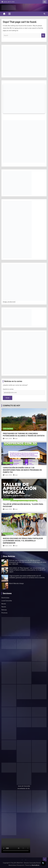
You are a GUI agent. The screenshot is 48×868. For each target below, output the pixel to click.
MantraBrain (36, 865)
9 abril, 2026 (7, 439)
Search (43, 35)
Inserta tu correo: (8, 389)
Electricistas (5, 598)
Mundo (4, 604)
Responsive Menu (45, 2)
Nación (4, 607)
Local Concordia (8, 429)
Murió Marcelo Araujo (16, 583)
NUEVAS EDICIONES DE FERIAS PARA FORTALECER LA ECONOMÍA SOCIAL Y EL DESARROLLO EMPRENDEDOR (23, 541)
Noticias (4, 610)
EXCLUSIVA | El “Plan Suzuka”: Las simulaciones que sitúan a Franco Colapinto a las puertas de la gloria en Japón (27, 570)
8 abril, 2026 (7, 509)
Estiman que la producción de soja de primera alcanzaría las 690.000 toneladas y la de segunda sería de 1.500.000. (28, 562)
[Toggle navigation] (10, 14)
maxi (15, 439)
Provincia (4, 613)
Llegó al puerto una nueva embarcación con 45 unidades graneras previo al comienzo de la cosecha (27, 577)
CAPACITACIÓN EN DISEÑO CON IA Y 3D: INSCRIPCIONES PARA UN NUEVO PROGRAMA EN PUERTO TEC (22, 470)
